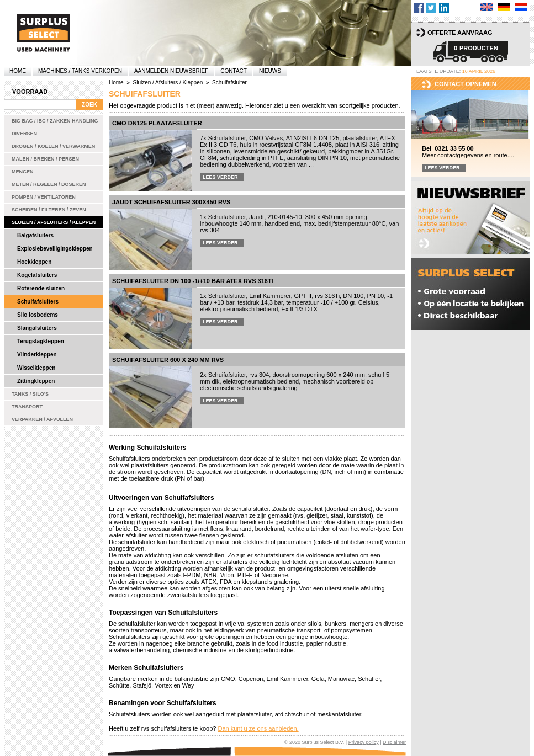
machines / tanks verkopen (80, 71)
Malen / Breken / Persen (45, 159)
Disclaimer (394, 742)
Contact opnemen (466, 84)
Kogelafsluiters (37, 275)
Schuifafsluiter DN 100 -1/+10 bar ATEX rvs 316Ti (193, 281)
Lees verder (220, 177)
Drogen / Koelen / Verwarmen (53, 146)
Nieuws (270, 71)
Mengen (23, 172)
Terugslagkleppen (41, 341)
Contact (234, 71)
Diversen (24, 134)
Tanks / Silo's (30, 394)
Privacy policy (364, 742)
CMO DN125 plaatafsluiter (157, 123)
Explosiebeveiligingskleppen (55, 249)
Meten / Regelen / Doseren (49, 184)
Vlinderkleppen (37, 355)
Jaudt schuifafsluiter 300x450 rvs (171, 202)
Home (18, 71)
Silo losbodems (38, 315)
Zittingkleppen (36, 381)
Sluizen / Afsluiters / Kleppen (54, 222)
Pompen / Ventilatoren (44, 197)
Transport (27, 407)
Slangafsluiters (37, 328)
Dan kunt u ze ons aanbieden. (258, 728)
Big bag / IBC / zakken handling (55, 121)
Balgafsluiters (35, 235)
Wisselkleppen (36, 368)
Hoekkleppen (34, 262)
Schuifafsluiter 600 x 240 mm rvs (168, 360)
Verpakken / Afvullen (42, 419)
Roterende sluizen (41, 288)
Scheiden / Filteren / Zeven (49, 210)
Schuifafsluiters (38, 302)
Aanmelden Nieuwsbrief (171, 71)
